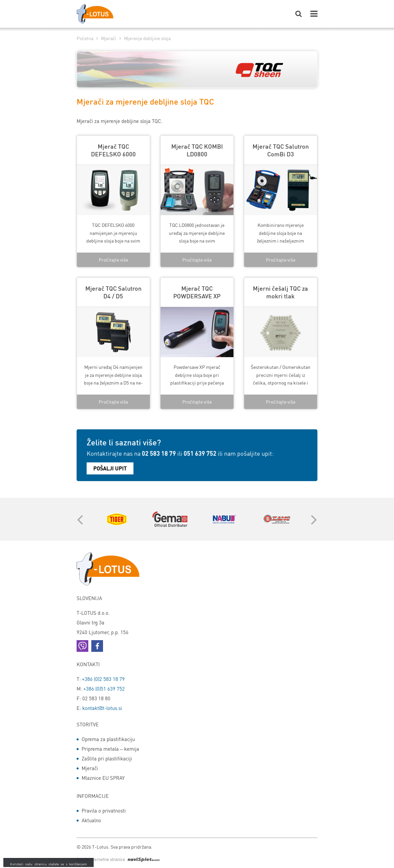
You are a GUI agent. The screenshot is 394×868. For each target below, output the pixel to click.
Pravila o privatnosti (104, 811)
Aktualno (91, 820)
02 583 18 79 (159, 453)
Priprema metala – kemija (110, 749)
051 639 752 (200, 453)
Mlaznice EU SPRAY (103, 778)
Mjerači (109, 38)
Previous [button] (78, 519)
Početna (85, 38)
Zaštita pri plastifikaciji (107, 758)
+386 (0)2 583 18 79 (103, 679)
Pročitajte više (113, 260)
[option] (117, 519)
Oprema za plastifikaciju (108, 739)
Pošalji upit (110, 468)
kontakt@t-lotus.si (102, 708)
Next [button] (312, 519)
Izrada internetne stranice (118, 859)
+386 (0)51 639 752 (104, 689)
